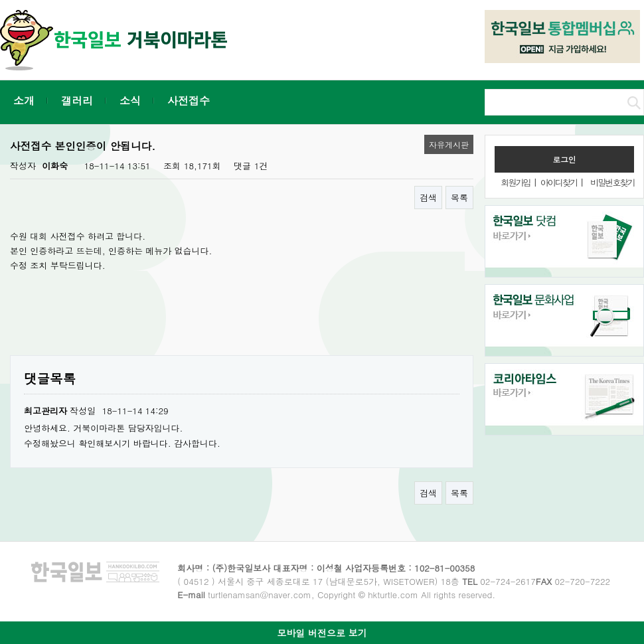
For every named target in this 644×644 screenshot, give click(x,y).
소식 (130, 101)
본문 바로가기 (0, 0)
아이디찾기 (559, 182)
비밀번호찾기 (612, 182)
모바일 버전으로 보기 (322, 633)
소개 (24, 101)
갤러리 (77, 101)
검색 (428, 198)
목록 (459, 198)
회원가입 (515, 182)
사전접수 (189, 101)
